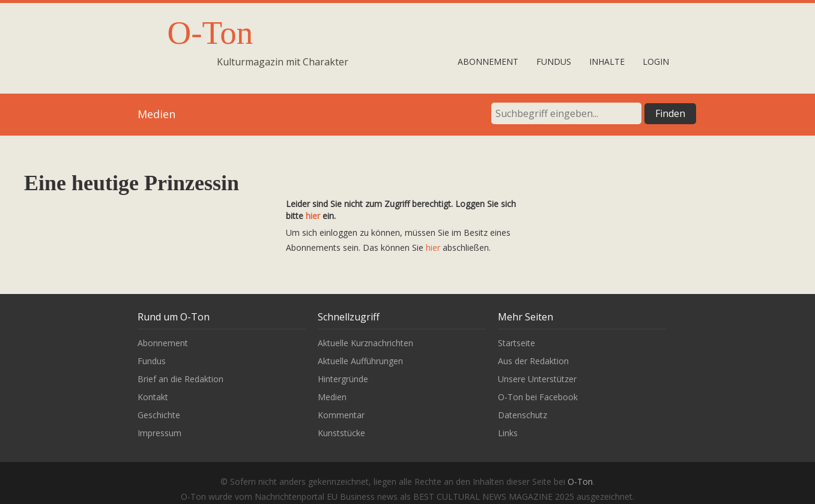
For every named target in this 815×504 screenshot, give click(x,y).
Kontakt (153, 397)
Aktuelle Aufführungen (360, 361)
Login (656, 61)
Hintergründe (343, 379)
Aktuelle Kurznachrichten (365, 343)
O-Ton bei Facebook (538, 397)
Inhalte (607, 61)
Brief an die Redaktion (180, 379)
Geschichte (159, 415)
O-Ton (211, 33)
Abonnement (488, 61)
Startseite (517, 343)
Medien (332, 397)
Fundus (554, 61)
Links (508, 433)
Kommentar (341, 415)
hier (313, 216)
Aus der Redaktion (533, 361)
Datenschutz (523, 415)
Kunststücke (341, 433)
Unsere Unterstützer (537, 379)
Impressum (159, 433)
